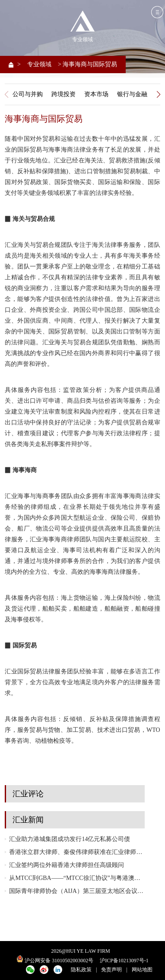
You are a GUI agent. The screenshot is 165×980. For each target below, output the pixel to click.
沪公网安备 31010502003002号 (59, 961)
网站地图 (142, 970)
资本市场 (96, 94)
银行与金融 (132, 94)
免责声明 (111, 970)
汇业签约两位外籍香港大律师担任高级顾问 (67, 865)
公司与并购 (28, 94)
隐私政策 (81, 970)
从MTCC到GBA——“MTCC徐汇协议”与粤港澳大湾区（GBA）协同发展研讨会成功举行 (77, 878)
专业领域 (39, 64)
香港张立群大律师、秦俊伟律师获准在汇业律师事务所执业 (77, 852)
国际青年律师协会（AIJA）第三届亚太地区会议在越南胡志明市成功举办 (77, 891)
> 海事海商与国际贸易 (87, 64)
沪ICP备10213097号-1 (124, 961)
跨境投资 (63, 94)
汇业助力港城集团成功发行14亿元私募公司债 (70, 839)
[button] (159, 94)
